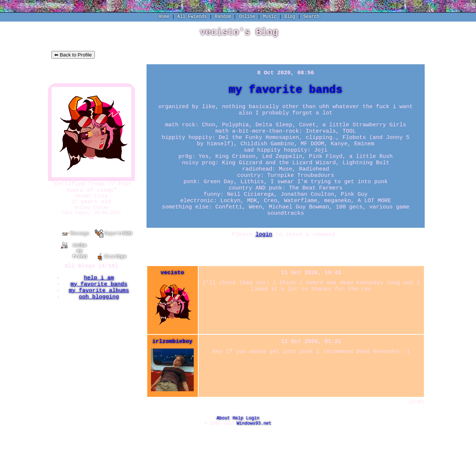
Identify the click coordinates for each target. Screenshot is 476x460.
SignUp (445, 6)
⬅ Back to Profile (73, 57)
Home (164, 17)
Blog (290, 17)
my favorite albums (99, 306)
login (264, 259)
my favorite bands (99, 299)
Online (247, 17)
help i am (99, 291)
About (223, 448)
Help (238, 448)
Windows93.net (254, 454)
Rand (223, 17)
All (192, 17)
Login (465, 6)
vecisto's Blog (239, 33)
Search (311, 17)
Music (270, 17)
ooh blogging (99, 314)
